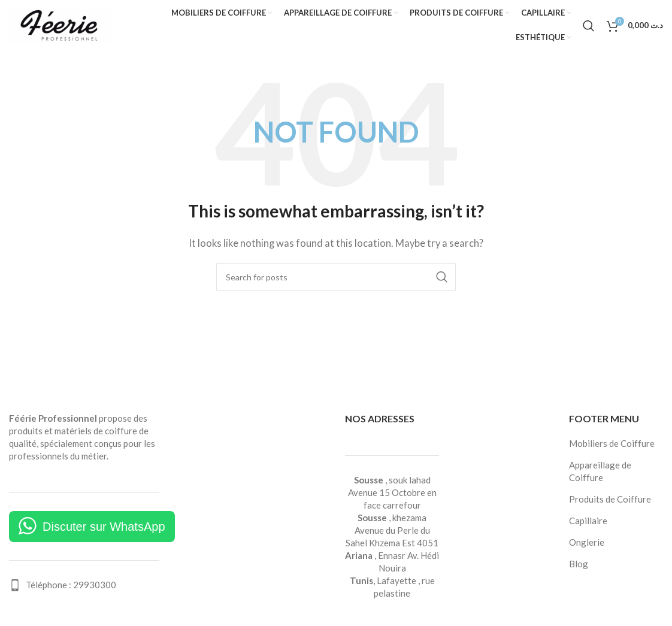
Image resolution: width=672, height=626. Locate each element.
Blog (579, 564)
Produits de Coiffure (610, 499)
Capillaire (588, 521)
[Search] (589, 26)
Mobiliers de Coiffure (612, 443)
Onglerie (587, 542)
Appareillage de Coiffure (600, 471)
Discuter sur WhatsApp (104, 527)
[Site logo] (60, 24)
